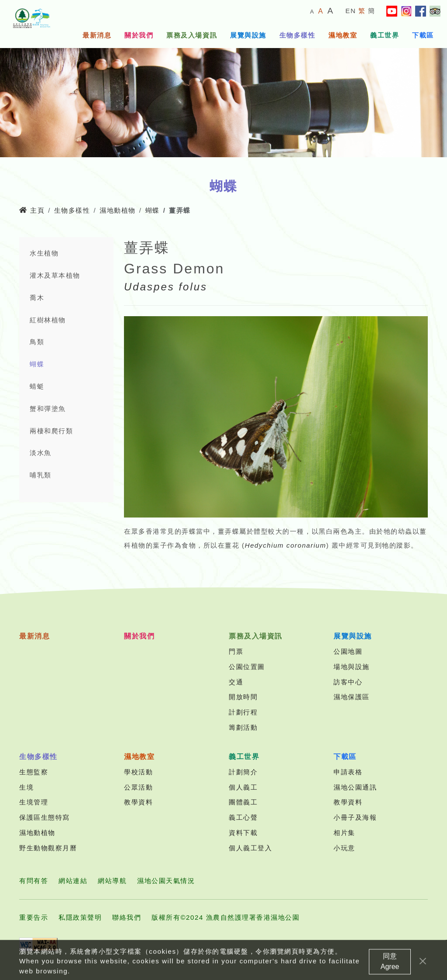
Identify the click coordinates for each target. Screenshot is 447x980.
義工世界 (385, 35)
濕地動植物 (118, 210)
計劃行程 (243, 712)
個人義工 (243, 787)
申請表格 (348, 772)
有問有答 (34, 881)
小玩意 (344, 848)
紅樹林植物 (48, 320)
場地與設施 (352, 667)
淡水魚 (41, 453)
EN (351, 11)
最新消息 (97, 35)
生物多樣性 (297, 35)
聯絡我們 (127, 917)
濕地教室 (343, 35)
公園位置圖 (247, 667)
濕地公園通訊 (355, 787)
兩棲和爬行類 (51, 431)
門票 (236, 651)
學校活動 (138, 772)
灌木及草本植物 (55, 275)
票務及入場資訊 (192, 35)
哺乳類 (41, 475)
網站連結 (73, 881)
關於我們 (139, 35)
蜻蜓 (37, 386)
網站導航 (112, 881)
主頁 (32, 210)
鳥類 (37, 342)
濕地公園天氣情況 (166, 881)
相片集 (344, 833)
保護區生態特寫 (45, 817)
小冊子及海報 (355, 817)
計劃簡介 (243, 772)
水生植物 (44, 253)
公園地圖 (348, 651)
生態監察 (34, 772)
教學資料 (138, 802)
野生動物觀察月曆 (48, 848)
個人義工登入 (250, 848)
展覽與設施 (248, 35)
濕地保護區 (352, 697)
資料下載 (243, 833)
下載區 (423, 35)
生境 (26, 787)
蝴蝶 (153, 210)
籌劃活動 (243, 727)
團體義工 (243, 802)
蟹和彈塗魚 (48, 409)
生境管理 (34, 802)
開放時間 (243, 697)
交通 (236, 682)
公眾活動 (138, 787)
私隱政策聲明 (80, 917)
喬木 (37, 298)
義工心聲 (243, 817)
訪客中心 (348, 682)
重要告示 (34, 917)
